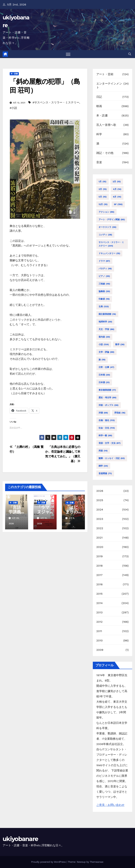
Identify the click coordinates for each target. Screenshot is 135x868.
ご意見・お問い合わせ (110, 805)
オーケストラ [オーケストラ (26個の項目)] (107, 227)
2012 (99, 622)
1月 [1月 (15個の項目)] (102, 182)
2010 (99, 640)
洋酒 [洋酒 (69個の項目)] (103, 413)
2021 (99, 538)
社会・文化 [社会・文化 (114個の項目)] (107, 428)
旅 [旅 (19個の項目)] (102, 360)
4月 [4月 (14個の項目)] (117, 189)
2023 (100, 519)
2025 (100, 500)
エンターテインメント (109, 86)
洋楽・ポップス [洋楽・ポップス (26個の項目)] (109, 405)
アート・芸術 (105, 74)
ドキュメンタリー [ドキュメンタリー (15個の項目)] (109, 253)
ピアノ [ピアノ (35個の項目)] (104, 276)
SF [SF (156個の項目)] (118, 204)
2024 (100, 510)
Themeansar (96, 862)
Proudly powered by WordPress (49, 862)
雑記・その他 (105, 153)
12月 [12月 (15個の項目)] (103, 204)
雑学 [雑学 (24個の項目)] (103, 466)
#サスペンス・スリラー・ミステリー (56, 102)
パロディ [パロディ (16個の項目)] (105, 269)
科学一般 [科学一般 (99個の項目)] (105, 435)
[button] (130, 54)
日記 (99, 97)
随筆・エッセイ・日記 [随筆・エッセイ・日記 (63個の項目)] (112, 458)
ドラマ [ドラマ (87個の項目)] (104, 261)
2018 (99, 566)
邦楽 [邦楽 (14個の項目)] (103, 451)
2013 (99, 612)
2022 (100, 528)
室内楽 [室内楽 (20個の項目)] (104, 337)
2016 (99, 584)
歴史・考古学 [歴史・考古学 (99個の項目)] (107, 398)
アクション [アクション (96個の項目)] (106, 212)
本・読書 (14, 74)
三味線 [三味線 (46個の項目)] (104, 284)
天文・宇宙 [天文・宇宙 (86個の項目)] (106, 329)
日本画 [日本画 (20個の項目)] (104, 375)
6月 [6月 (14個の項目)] (117, 197)
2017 (99, 575)
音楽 (99, 162)
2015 (99, 594)
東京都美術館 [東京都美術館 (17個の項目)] (107, 390)
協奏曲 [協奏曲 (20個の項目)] (104, 291)
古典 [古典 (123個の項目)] (104, 307)
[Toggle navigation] (68, 54)
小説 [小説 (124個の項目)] (104, 344)
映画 (99, 106)
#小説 (13, 108)
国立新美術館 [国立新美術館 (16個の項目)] (107, 314)
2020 (100, 547)
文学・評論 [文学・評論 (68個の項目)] (106, 352)
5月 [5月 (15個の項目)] (103, 197)
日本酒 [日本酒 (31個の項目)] (104, 382)
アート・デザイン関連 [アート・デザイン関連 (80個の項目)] (112, 220)
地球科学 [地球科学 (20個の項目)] (105, 322)
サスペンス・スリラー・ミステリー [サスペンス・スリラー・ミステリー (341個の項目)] (111, 244)
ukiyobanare (20, 839)
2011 (99, 631)
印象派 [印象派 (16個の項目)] (104, 299)
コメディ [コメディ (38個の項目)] (105, 235)
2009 (100, 650)
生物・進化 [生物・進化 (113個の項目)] (107, 420)
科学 (99, 134)
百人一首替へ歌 (106, 125)
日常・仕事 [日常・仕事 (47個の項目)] (106, 367)
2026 (100, 491)
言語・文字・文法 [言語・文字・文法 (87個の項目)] (110, 443)
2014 (99, 603)
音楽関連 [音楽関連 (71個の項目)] (105, 473)
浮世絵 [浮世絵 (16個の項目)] (120, 413)
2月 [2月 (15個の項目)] (117, 182)
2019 (99, 556)
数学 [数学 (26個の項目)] (120, 344)
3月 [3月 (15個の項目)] (103, 189)
